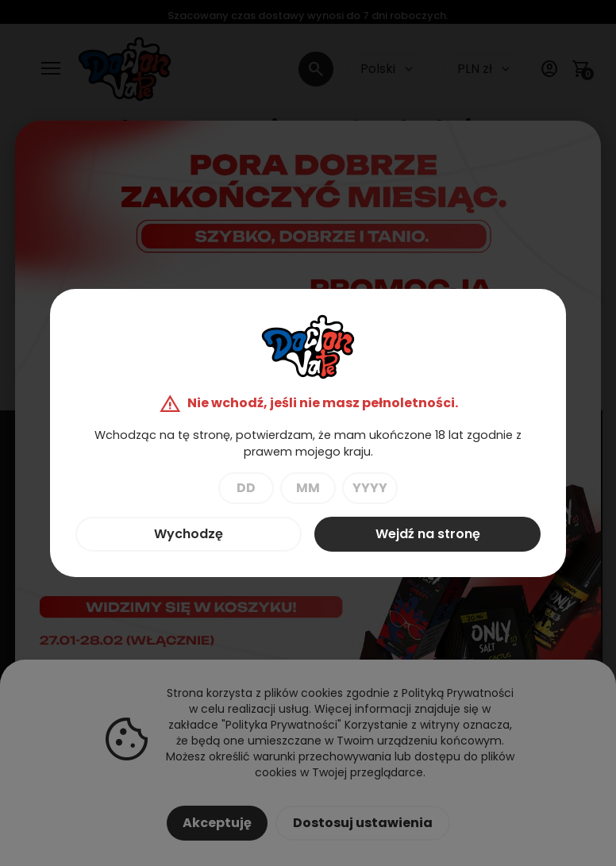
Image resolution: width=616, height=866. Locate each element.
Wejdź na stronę (428, 534)
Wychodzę (189, 534)
